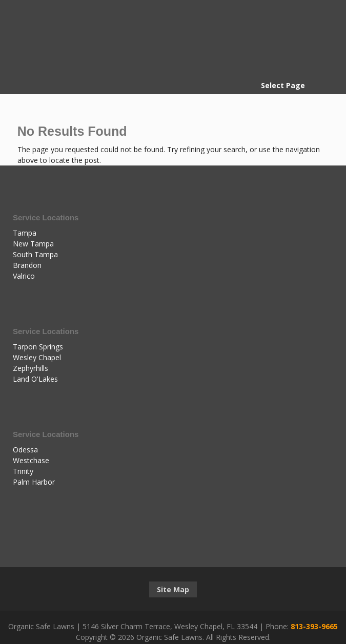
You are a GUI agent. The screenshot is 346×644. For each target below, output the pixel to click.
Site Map (173, 589)
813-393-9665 (314, 626)
